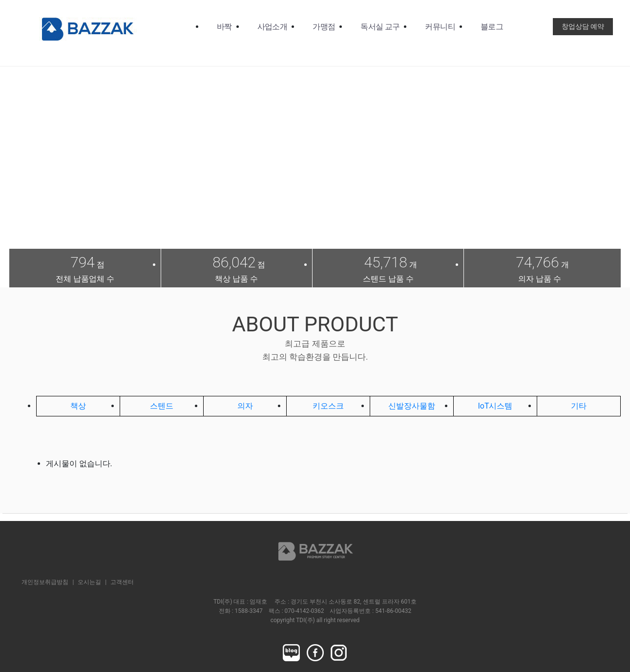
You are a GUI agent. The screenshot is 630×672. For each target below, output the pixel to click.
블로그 (492, 27)
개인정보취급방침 (45, 582)
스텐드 (162, 406)
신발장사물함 (412, 406)
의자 (245, 406)
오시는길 (89, 582)
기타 (579, 406)
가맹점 (324, 27)
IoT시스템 (495, 406)
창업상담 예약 (583, 26)
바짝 (224, 27)
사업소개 (272, 27)
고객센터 (122, 582)
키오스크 (328, 406)
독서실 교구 (380, 27)
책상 (78, 406)
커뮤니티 (440, 27)
